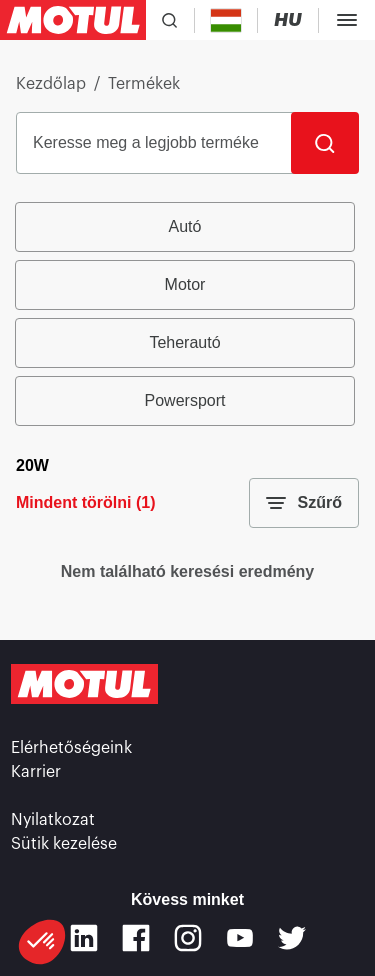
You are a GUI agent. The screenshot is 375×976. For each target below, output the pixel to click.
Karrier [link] (36, 772)
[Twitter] (292, 938)
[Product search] (169, 20)
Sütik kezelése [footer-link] (64, 844)
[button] (42, 942)
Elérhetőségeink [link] (71, 748)
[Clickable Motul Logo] (73, 20)
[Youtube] (240, 938)
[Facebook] (136, 938)
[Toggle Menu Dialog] (347, 20)
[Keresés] (325, 143)
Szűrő (304, 503)
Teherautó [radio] (184, 342)
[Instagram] (188, 938)
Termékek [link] (144, 84)
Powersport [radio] (185, 400)
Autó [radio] (185, 226)
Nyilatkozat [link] (53, 820)
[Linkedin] (84, 938)
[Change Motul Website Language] (288, 20)
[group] (187, 314)
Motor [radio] (185, 284)
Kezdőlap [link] (51, 84)
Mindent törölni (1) (86, 502)
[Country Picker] (226, 20)
